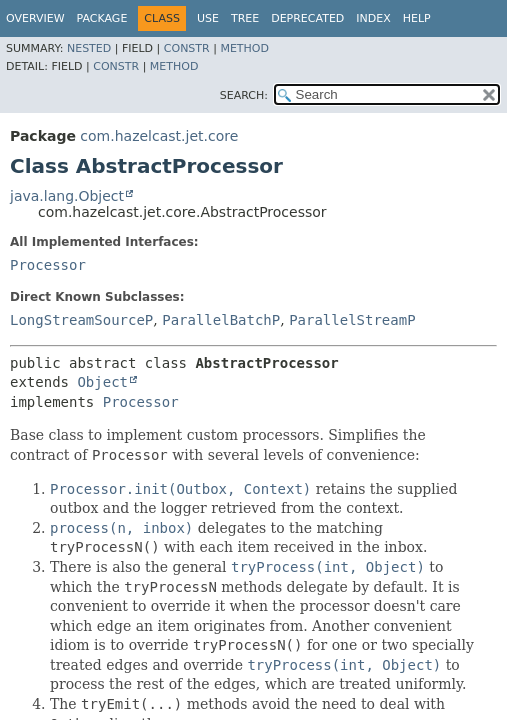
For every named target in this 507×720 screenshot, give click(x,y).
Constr (187, 48)
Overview (35, 18)
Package (102, 18)
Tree (245, 18)
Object (102, 382)
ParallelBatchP (221, 320)
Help (417, 18)
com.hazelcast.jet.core (159, 136)
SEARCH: (244, 95)
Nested (89, 48)
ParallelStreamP (352, 320)
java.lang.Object (67, 196)
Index (373, 18)
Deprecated (307, 18)
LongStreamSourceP (81, 320)
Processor (48, 265)
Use (208, 18)
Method (244, 48)
